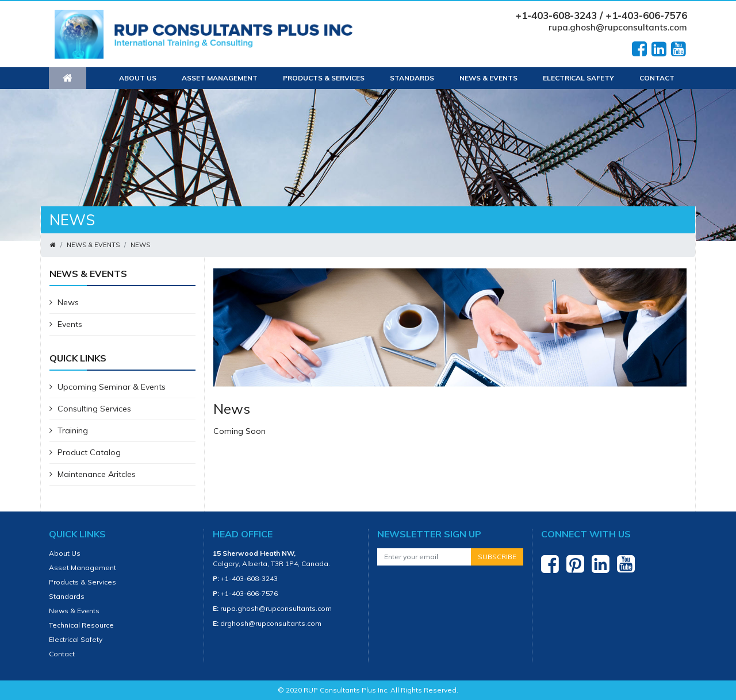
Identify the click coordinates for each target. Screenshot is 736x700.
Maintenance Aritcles (93, 474)
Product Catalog (85, 452)
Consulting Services (90, 409)
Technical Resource (81, 625)
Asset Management (220, 78)
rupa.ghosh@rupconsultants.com (618, 27)
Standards (412, 78)
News (140, 245)
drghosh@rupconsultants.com (271, 623)
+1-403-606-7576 (249, 593)
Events (66, 324)
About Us (138, 78)
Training (69, 430)
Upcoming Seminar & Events (108, 387)
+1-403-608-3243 (249, 578)
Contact (657, 78)
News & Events (488, 78)
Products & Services (324, 78)
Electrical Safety (578, 78)
